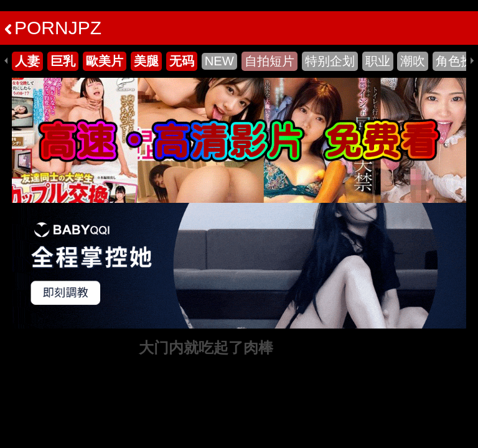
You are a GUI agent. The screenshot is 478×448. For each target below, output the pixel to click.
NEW (219, 61)
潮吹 (413, 61)
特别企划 (330, 61)
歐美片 (105, 61)
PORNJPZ (53, 28)
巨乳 (63, 61)
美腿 (146, 61)
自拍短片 (269, 61)
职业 (378, 61)
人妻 (27, 61)
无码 (182, 61)
